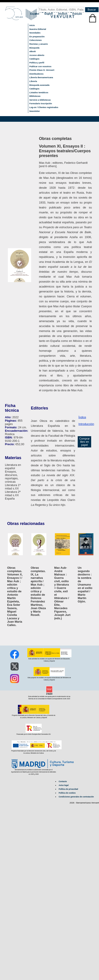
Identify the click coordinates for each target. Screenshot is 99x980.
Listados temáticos (39, 93)
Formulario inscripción (41, 104)
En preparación (37, 37)
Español (35, 14)
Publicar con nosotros (40, 66)
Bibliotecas (35, 96)
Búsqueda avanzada (39, 85)
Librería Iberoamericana (41, 77)
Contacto (63, 781)
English (49, 14)
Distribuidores (36, 74)
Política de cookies (67, 793)
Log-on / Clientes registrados (44, 107)
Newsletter (35, 111)
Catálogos (34, 59)
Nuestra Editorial (38, 29)
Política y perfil (37, 63)
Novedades (35, 33)
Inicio (32, 25)
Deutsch (63, 14)
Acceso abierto (37, 55)
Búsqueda (34, 48)
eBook (33, 51)
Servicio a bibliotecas (40, 100)
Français (77, 14)
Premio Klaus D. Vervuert (42, 70)
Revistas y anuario (39, 44)
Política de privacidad (68, 789)
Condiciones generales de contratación (76, 797)
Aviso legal (64, 785)
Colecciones (36, 40)
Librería (33, 81)
